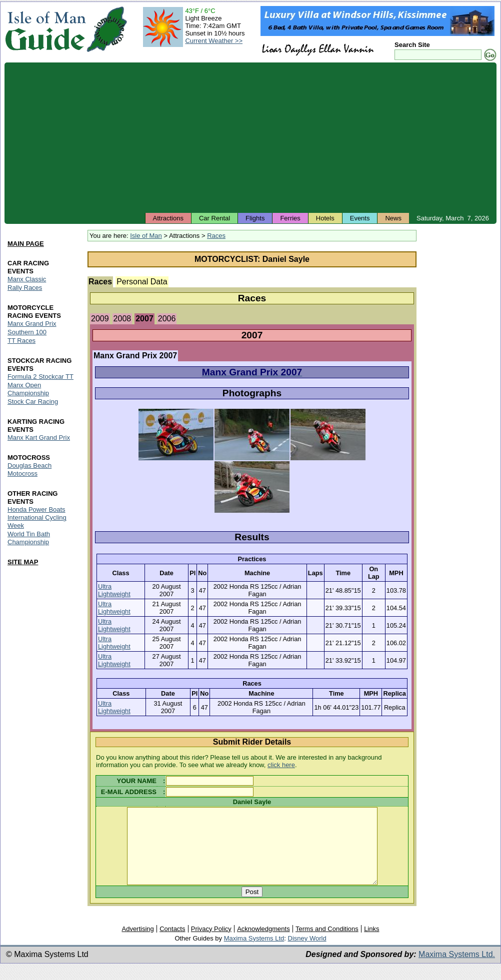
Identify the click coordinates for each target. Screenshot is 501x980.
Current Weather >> (214, 41)
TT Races (21, 341)
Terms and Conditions (327, 944)
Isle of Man (146, 236)
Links (371, 944)
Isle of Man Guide (45, 29)
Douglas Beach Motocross (29, 470)
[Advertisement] (250, 137)
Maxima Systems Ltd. (457, 969)
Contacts (172, 944)
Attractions (168, 218)
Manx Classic (27, 279)
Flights (255, 218)
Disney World (307, 953)
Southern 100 (27, 332)
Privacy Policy (211, 944)
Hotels (325, 218)
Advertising (137, 944)
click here (281, 765)
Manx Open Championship (28, 389)
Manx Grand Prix (32, 324)
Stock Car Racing (33, 402)
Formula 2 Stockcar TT (40, 377)
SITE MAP (23, 562)
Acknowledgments (263, 944)
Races (216, 236)
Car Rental (214, 218)
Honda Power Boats (36, 509)
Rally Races (25, 288)
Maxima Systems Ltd (254, 953)
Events (360, 218)
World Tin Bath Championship (29, 538)
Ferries (290, 218)
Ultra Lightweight (114, 590)
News (393, 218)
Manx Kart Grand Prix (39, 438)
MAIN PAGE (26, 244)
